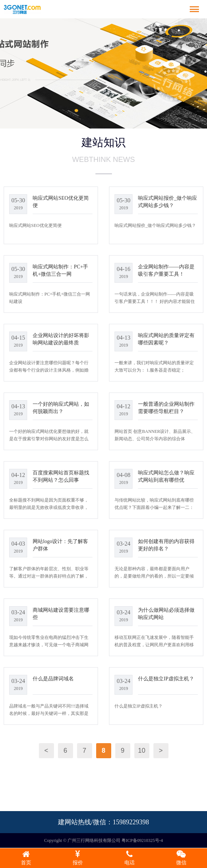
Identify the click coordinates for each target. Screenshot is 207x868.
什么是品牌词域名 (53, 679)
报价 (78, 858)
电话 (129, 858)
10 (142, 751)
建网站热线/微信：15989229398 (103, 822)
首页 (26, 858)
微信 (181, 858)
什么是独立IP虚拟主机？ (166, 679)
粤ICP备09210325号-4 (142, 840)
